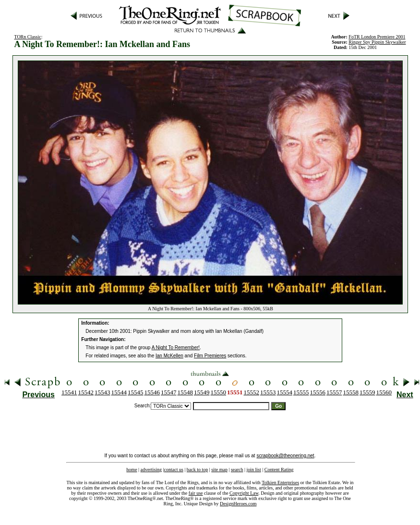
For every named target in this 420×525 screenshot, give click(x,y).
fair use (196, 493)
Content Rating (279, 470)
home (132, 470)
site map (219, 470)
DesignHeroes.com (238, 504)
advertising (151, 470)
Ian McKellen (169, 356)
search (237, 470)
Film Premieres (210, 356)
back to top (197, 470)
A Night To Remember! (176, 348)
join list (253, 470)
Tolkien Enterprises (280, 482)
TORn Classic (27, 37)
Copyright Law (244, 493)
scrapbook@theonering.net (285, 456)
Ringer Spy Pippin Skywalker (377, 42)
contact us (174, 470)
